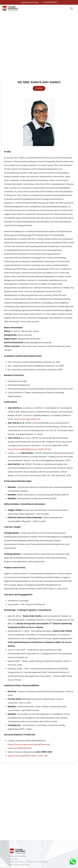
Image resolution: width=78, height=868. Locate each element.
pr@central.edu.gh (31, 2)
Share (39, 88)
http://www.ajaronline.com (27, 419)
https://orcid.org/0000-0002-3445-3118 (28, 756)
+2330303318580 (50, 2)
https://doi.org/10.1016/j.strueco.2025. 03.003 (29, 449)
